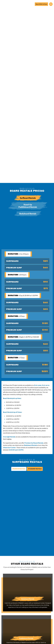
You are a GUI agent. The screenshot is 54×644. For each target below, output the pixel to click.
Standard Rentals (35, 469)
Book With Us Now (41, 4)
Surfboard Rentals (28, 198)
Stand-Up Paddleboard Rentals (28, 206)
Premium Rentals (19, 469)
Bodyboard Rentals (28, 214)
